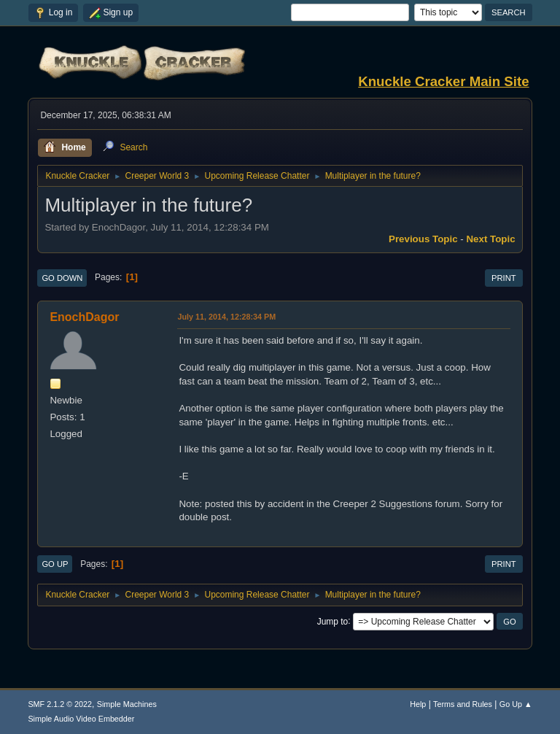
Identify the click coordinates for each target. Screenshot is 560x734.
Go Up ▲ (516, 704)
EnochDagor (84, 317)
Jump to (333, 621)
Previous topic (423, 239)
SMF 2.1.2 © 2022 (60, 704)
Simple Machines (127, 704)
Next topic (490, 239)
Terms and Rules (463, 704)
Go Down (62, 278)
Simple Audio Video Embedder (81, 719)
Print (504, 278)
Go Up (55, 564)
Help (418, 704)
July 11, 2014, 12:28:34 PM (226, 317)
